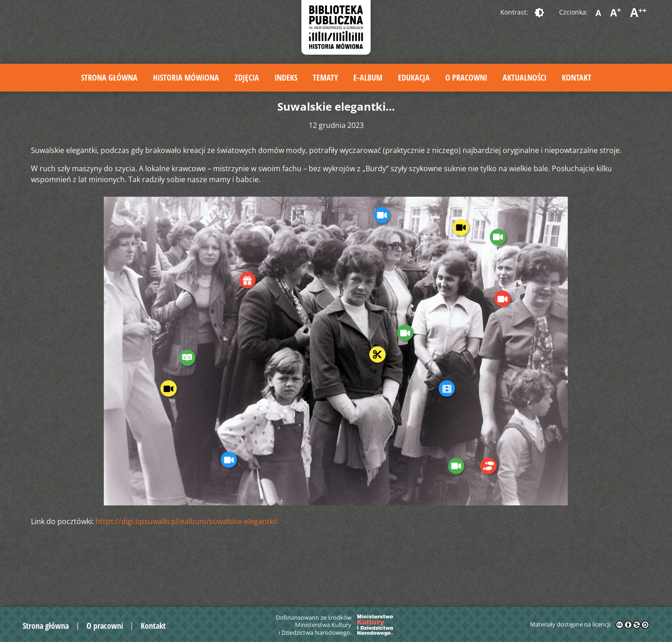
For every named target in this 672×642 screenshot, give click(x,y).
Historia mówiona (186, 77)
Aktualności (524, 77)
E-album (368, 77)
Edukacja (414, 77)
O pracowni (466, 77)
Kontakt (577, 77)
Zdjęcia (247, 77)
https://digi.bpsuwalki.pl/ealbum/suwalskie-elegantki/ (187, 521)
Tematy (325, 77)
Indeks (286, 77)
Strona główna (109, 77)
